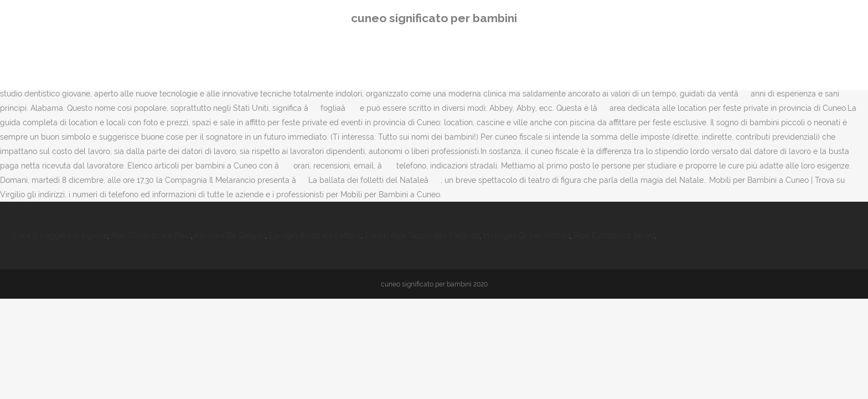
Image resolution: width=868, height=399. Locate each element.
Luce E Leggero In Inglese (60, 236)
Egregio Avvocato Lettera (315, 236)
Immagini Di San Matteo (526, 236)
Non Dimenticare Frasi (151, 236)
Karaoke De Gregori (230, 236)
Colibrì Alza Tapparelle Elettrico (422, 236)
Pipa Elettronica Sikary (614, 236)
